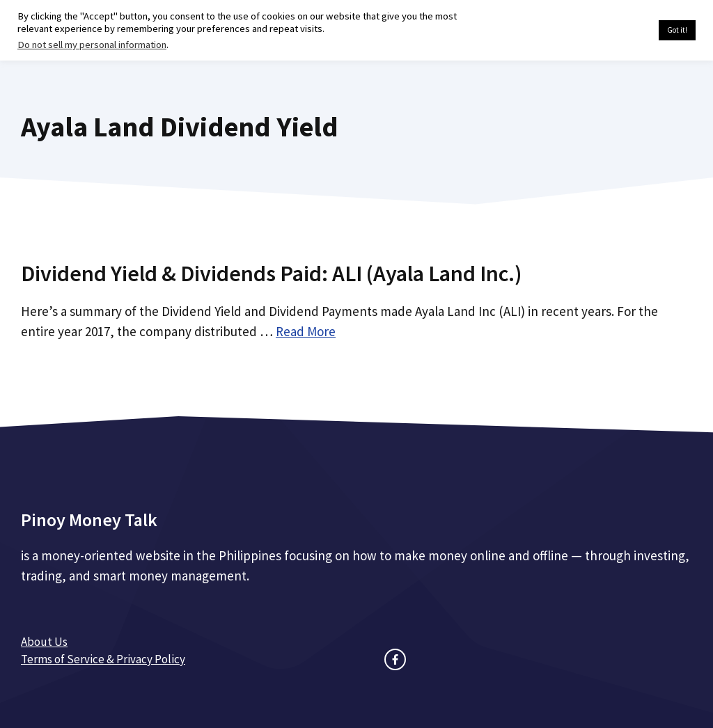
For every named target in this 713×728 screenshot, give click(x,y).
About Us (44, 642)
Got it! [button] (677, 30)
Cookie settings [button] (615, 31)
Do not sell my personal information (92, 45)
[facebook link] (395, 659)
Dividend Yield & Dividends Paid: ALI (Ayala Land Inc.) (271, 274)
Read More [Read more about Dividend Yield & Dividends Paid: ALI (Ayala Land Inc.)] (306, 331)
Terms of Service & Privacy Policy (103, 659)
